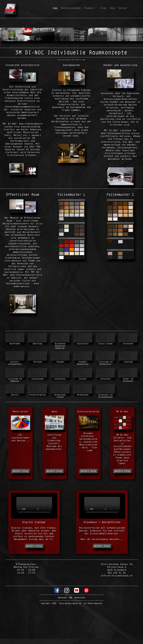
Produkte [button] (90, 8)
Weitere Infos (20, 471)
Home (56, 8)
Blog (112, 8)
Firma (103, 8)
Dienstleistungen (71, 8)
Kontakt (123, 8)
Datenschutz (80, 598)
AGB (71, 598)
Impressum (62, 598)
